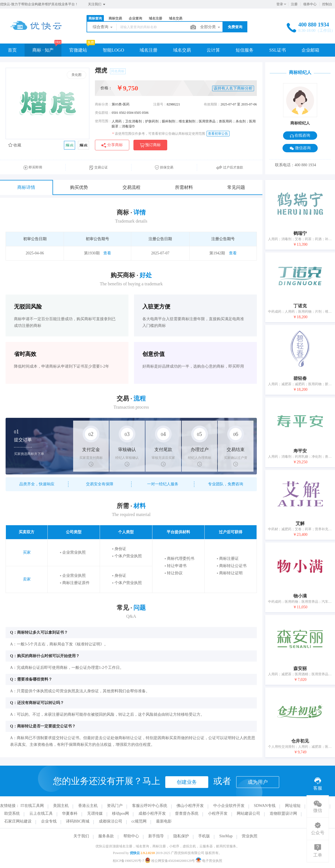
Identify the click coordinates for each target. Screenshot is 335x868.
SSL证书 (277, 50)
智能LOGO (113, 50)
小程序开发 (218, 813)
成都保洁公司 (111, 821)
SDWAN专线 (265, 806)
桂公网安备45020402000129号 (170, 861)
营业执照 (250, 836)
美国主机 (61, 806)
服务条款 (106, 836)
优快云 (135, 853)
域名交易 (176, 18)
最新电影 (164, 821)
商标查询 (95, 18)
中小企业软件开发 (229, 806)
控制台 (327, 4)
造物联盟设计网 (283, 813)
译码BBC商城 (78, 821)
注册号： (160, 104)
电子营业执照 (209, 861)
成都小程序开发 (152, 813)
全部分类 (210, 27)
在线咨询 (300, 135)
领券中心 (310, 4)
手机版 (204, 836)
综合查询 (103, 27)
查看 (107, 253)
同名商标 (118, 71)
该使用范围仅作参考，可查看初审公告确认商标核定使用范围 (159, 134)
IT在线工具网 (32, 806)
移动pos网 (120, 813)
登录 (280, 4)
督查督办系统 (187, 813)
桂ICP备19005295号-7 (129, 861)
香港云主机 (88, 806)
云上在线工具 (41, 813)
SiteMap (226, 836)
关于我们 (81, 836)
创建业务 (187, 782)
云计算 (213, 50)
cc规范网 (139, 821)
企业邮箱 (310, 50)
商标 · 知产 (43, 50)
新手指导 (156, 836)
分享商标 (112, 145)
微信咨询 (300, 148)
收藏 (15, 145)
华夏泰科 (70, 813)
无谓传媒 (95, 813)
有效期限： (212, 104)
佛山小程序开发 (190, 806)
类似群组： (103, 113)
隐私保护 (181, 836)
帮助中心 (131, 836)
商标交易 (115, 18)
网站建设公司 (248, 813)
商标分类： (103, 104)
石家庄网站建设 (18, 821)
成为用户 (258, 782)
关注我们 (97, 4)
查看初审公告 (218, 134)
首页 (12, 50)
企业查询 (135, 18)
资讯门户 (115, 806)
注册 (294, 4)
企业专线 (49, 821)
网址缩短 (293, 806)
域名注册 (155, 18)
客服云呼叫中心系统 (150, 806)
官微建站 (78, 50)
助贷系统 (12, 813)
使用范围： (103, 121)
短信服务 (245, 50)
